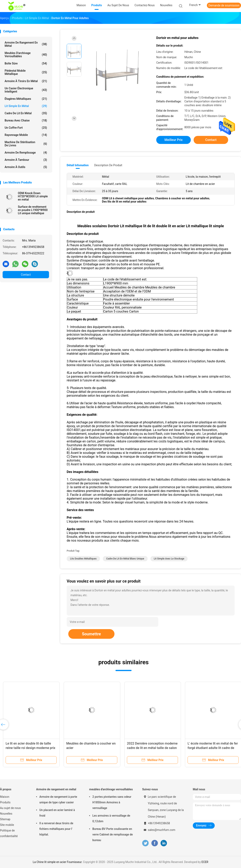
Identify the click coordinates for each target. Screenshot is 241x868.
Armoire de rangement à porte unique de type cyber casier (58, 800)
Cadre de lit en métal (26, 113)
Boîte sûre (26, 63)
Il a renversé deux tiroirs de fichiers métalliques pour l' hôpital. (56, 829)
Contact (26, 275)
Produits (5, 802)
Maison (5, 797)
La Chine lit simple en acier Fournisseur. (58, 862)
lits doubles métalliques (83, 559)
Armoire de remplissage (26, 153)
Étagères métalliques (26, 99)
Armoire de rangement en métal (26, 44)
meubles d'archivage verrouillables (26, 55)
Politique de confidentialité (9, 833)
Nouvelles (6, 814)
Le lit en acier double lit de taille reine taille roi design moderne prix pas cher (30, 748)
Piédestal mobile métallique (26, 72)
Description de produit (108, 165)
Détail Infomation (78, 165)
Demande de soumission (224, 5)
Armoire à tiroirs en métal (26, 81)
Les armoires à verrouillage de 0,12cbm (111, 818)
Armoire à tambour (26, 160)
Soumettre (91, 634)
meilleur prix (174, 140)
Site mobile (7, 825)
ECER (205, 862)
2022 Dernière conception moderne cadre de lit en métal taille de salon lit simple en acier (152, 748)
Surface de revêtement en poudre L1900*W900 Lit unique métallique (33, 210)
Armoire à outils (26, 167)
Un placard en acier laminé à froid (57, 813)
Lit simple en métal (26, 106)
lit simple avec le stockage (169, 559)
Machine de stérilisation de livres (26, 144)
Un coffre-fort (26, 128)
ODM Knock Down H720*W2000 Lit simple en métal (33, 196)
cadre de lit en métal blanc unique (125, 559)
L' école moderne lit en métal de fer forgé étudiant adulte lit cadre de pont (213, 748)
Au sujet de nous (10, 808)
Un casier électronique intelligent (26, 90)
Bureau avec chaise (26, 120)
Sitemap (5, 819)
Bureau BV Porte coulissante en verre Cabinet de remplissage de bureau (113, 834)
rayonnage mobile (26, 135)
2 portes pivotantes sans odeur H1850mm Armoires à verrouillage (112, 802)
